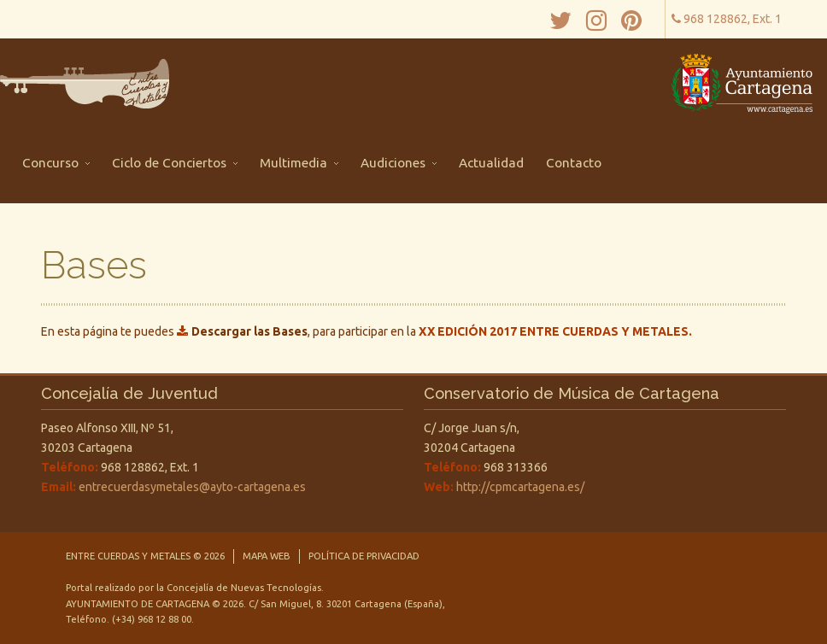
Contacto (574, 163)
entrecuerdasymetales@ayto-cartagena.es (192, 487)
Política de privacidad (364, 556)
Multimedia (299, 163)
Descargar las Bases (249, 331)
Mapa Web (267, 556)
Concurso (56, 163)
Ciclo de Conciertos (175, 163)
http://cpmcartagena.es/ (520, 487)
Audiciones (399, 163)
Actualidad (491, 163)
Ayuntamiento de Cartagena (139, 604)
